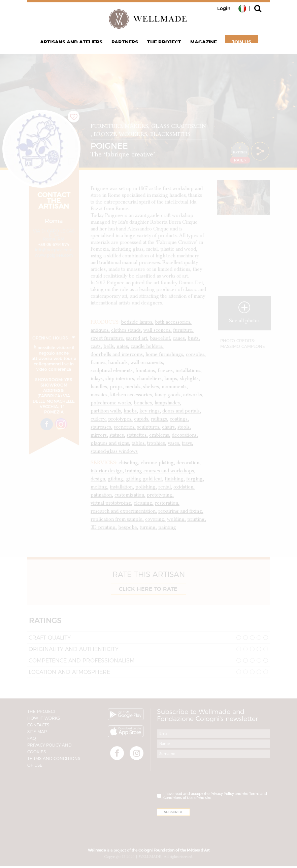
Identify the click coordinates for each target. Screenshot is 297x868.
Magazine (200, 46)
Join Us (236, 46)
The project (163, 46)
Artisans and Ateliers (76, 46)
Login (224, 8)
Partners (126, 46)
